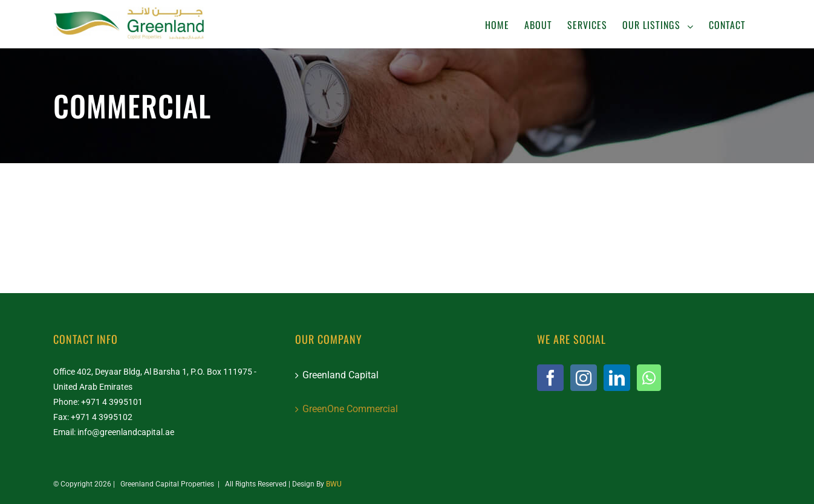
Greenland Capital (340, 375)
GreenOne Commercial (350, 409)
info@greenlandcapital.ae (126, 432)
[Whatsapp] (649, 378)
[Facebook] (550, 378)
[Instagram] (584, 378)
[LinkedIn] (617, 378)
